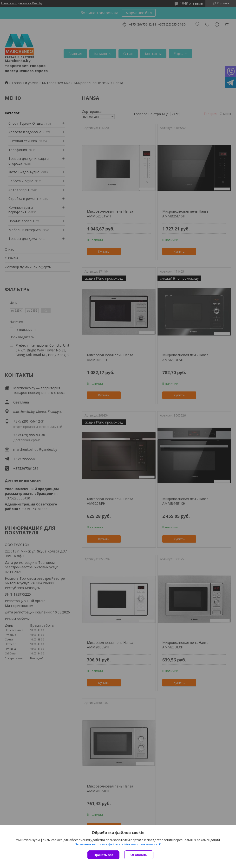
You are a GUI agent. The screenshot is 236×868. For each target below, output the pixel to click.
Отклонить (139, 855)
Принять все (103, 855)
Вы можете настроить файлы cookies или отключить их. (116, 844)
